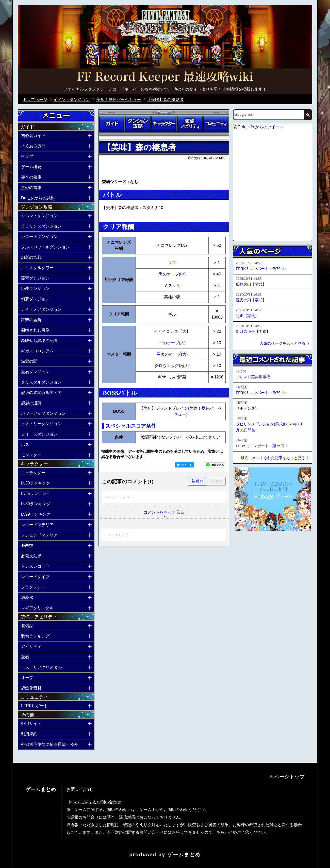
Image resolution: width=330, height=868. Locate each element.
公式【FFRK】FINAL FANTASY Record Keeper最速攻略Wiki (165, 77)
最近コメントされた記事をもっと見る (273, 458)
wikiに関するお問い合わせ (97, 802)
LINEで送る (215, 465)
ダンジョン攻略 (138, 124)
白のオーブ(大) (172, 343)
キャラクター (164, 124)
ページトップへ (246, 545)
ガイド (112, 124)
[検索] (268, 115)
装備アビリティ (190, 124)
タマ (172, 263)
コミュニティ (216, 124)
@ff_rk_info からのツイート (258, 127)
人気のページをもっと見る (283, 343)
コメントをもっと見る (164, 512)
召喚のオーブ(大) (172, 354)
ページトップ (289, 777)
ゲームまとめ (184, 855)
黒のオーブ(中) (172, 274)
